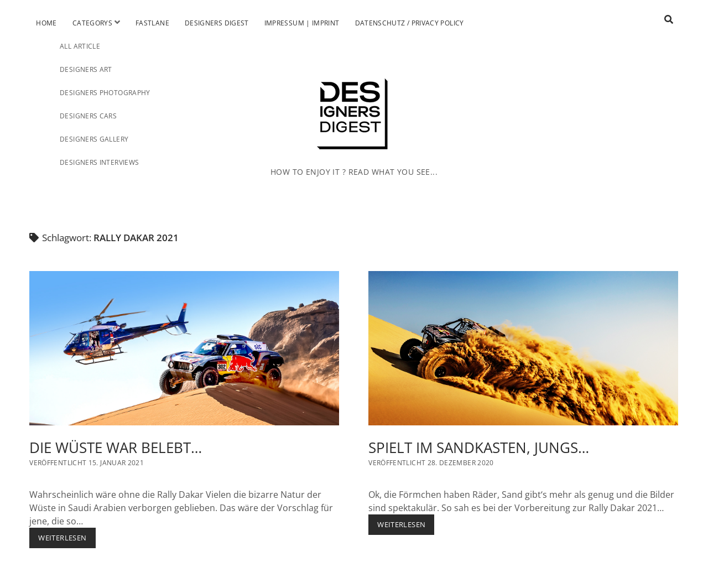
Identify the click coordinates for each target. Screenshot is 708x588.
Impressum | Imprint (302, 23)
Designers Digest (217, 23)
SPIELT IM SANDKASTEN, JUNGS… (523, 348)
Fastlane (152, 23)
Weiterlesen (67, 540)
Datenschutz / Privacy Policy (410, 23)
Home (46, 23)
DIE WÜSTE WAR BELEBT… (184, 348)
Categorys (92, 23)
